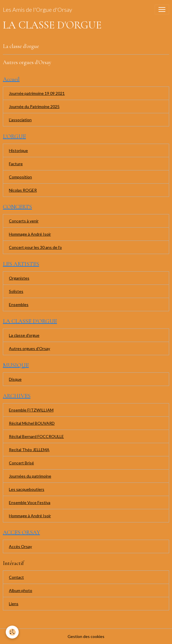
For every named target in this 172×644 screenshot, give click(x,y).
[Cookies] (12, 632)
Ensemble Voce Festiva (30, 502)
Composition (20, 177)
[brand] (38, 9)
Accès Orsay (20, 546)
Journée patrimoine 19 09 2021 (37, 93)
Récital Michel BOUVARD (32, 423)
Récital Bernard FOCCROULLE (36, 436)
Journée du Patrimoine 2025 (34, 106)
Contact (16, 577)
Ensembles (19, 304)
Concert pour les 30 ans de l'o (35, 247)
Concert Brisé (21, 463)
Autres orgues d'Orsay (27, 62)
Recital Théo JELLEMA (29, 450)
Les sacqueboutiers (27, 489)
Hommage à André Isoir (30, 234)
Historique (18, 150)
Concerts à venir (24, 221)
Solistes (16, 291)
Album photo (21, 590)
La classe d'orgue (21, 46)
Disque (15, 379)
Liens (14, 604)
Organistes (19, 278)
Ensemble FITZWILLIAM (31, 410)
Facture (16, 164)
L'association (20, 120)
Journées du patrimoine (30, 476)
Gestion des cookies (86, 636)
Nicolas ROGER (23, 190)
